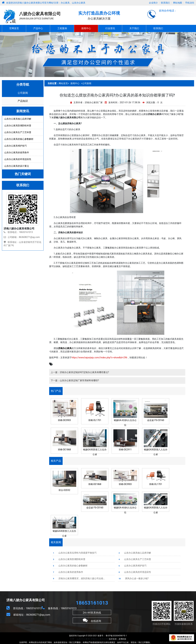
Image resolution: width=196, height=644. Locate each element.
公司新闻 (23, 93)
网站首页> (64, 83)
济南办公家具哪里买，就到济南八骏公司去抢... (79, 578)
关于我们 (134, 28)
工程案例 (62, 28)
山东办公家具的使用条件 (68, 572)
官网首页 (14, 28)
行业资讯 (110, 28)
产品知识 (23, 101)
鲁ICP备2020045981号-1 (116, 636)
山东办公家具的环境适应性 (135, 572)
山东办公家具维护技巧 (132, 566)
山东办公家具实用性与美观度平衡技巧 (74, 553)
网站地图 (178, 3)
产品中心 (38, 28)
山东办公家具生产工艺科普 (135, 559)
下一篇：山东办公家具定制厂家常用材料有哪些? (75, 380)
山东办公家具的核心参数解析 (70, 566)
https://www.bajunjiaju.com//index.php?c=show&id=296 (99, 358)
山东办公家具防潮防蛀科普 (69, 559)
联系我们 (165, 3)
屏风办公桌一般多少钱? (133, 578)
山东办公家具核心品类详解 (135, 553)
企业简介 (153, 3)
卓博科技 (122, 639)
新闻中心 (86, 28)
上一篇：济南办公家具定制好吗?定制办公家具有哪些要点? (80, 372)
